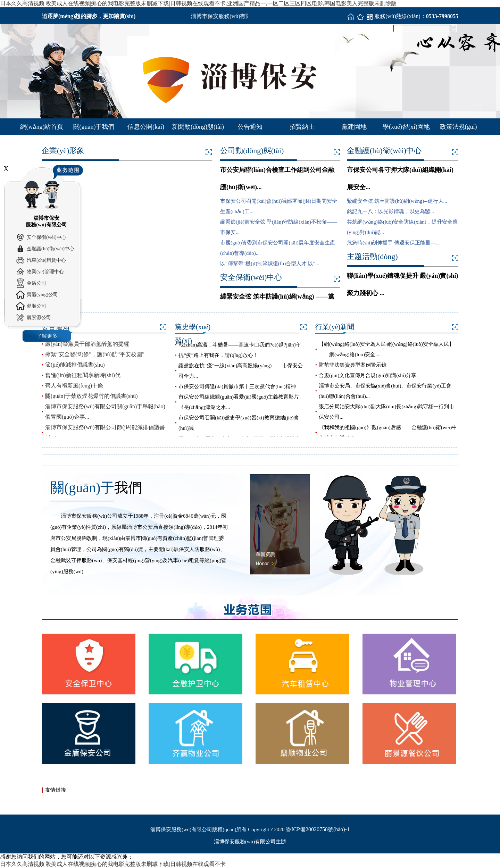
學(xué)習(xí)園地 (406, 127)
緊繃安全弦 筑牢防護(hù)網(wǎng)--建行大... (397, 201)
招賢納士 (302, 127)
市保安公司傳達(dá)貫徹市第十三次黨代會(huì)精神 (237, 386)
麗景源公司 (39, 318)
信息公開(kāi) (146, 127)
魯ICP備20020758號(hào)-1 (318, 829)
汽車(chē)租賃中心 (46, 260)
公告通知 (250, 127)
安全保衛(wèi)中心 (47, 237)
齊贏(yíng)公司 (42, 295)
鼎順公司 (36, 306)
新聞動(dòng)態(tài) (198, 127)
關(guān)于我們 (94, 127)
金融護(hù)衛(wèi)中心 (51, 249)
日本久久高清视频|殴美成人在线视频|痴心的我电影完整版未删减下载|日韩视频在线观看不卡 (113, 864)
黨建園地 (354, 127)
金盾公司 (36, 283)
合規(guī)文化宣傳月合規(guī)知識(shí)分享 (368, 375)
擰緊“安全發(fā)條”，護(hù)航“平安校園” (95, 354)
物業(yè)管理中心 (45, 272)
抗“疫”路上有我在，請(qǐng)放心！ (218, 355)
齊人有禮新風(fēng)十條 (74, 386)
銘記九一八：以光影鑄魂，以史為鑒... (390, 211)
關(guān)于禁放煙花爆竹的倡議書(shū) (91, 396)
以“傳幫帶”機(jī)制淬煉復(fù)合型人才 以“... (270, 264)
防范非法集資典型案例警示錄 (353, 365)
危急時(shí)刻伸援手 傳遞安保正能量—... (393, 243)
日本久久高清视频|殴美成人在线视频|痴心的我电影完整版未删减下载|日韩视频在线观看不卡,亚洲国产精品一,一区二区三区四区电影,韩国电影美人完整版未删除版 (198, 3)
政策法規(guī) (459, 127)
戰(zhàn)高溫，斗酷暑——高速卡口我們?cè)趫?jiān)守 (240, 345)
